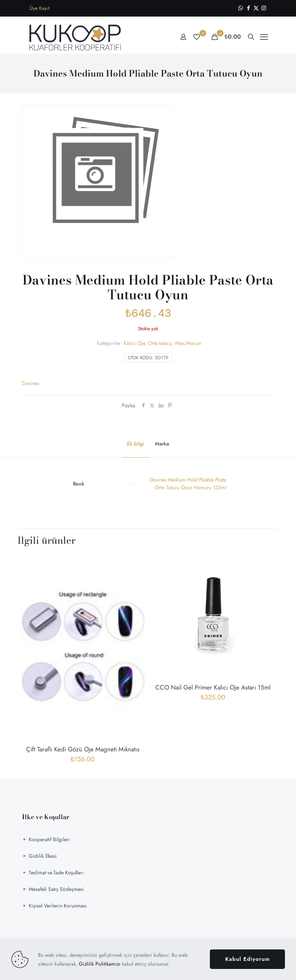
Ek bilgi (135, 444)
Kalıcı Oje (134, 343)
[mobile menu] (264, 37)
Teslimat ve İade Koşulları (56, 873)
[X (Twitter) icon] (256, 8)
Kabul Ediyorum (247, 959)
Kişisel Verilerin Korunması (58, 906)
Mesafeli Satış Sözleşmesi (56, 889)
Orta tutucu (160, 343)
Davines (31, 383)
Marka (162, 444)
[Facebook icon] (248, 8)
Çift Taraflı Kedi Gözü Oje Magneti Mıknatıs (83, 749)
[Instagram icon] (264, 8)
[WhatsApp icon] (241, 8)
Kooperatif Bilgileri (49, 839)
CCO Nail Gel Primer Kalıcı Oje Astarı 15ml (213, 687)
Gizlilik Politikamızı (100, 964)
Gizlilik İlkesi (43, 856)
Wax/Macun (188, 343)
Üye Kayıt (39, 8)
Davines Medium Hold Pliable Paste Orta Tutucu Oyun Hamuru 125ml (188, 484)
